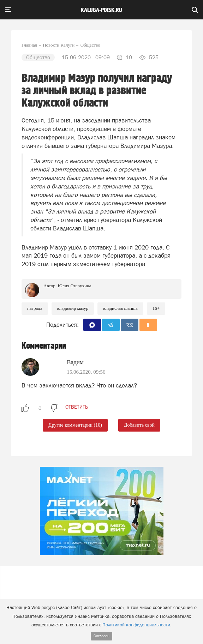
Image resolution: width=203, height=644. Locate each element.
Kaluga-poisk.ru (101, 10)
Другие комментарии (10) (75, 425)
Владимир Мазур (73, 308)
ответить (77, 407)
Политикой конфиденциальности (136, 625)
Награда (35, 308)
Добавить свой (139, 425)
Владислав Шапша (120, 308)
